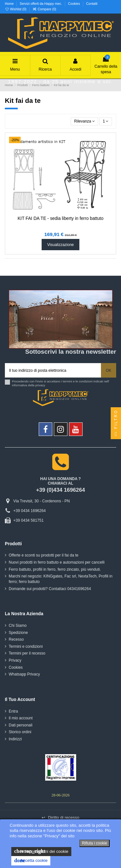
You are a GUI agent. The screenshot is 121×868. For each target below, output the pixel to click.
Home (10, 4)
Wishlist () (16, 9)
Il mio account (21, 718)
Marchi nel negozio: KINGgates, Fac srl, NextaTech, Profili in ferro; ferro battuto (60, 579)
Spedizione (18, 633)
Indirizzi (15, 739)
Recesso (16, 639)
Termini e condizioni (26, 646)
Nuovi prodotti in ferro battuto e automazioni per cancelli (57, 562)
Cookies (75, 4)
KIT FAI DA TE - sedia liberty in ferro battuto (60, 218)
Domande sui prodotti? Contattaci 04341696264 (50, 589)
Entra (13, 711)
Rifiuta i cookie (95, 843)
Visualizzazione (60, 245)
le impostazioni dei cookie (41, 851)
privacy (40, 385)
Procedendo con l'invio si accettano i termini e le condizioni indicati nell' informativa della (61, 383)
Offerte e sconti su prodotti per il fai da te (44, 555)
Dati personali (20, 725)
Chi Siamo (18, 626)
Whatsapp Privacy (24, 674)
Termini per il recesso (27, 653)
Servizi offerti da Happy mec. (41, 4)
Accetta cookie (31, 861)
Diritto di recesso (60, 818)
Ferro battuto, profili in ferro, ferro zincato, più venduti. (55, 569)
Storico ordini (20, 732)
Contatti (92, 4)
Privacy (15, 660)
